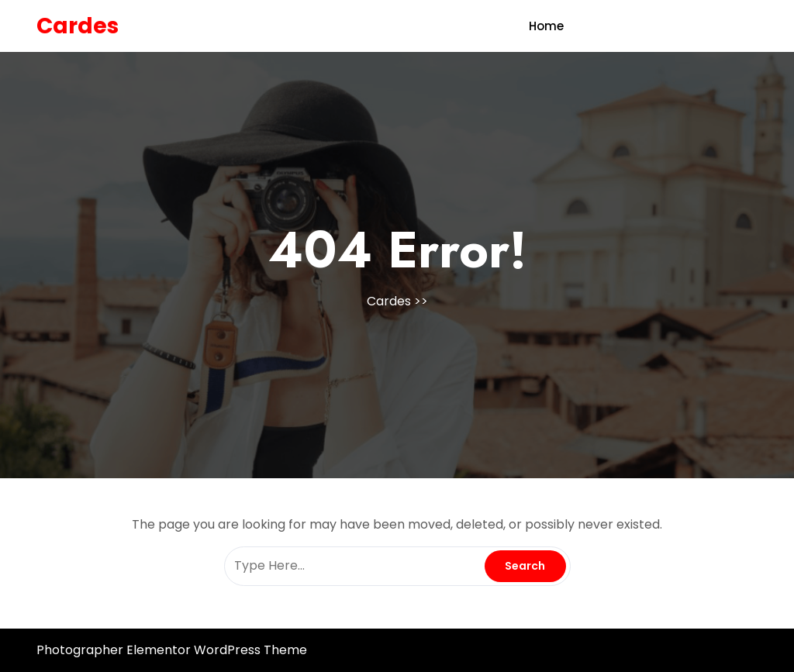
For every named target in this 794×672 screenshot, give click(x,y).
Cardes (78, 26)
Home (546, 26)
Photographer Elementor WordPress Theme (172, 650)
